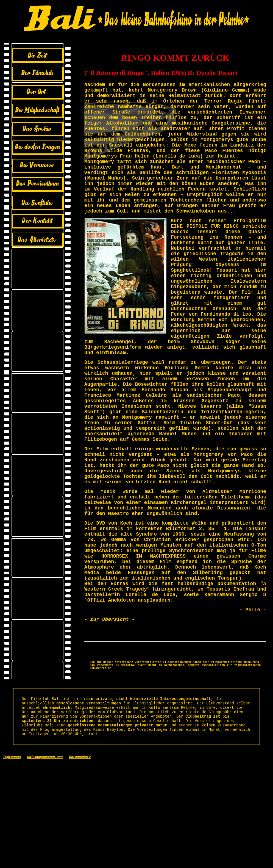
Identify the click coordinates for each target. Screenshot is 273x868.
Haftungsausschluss (45, 862)
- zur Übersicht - (110, 709)
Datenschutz (80, 862)
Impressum (12, 862)
